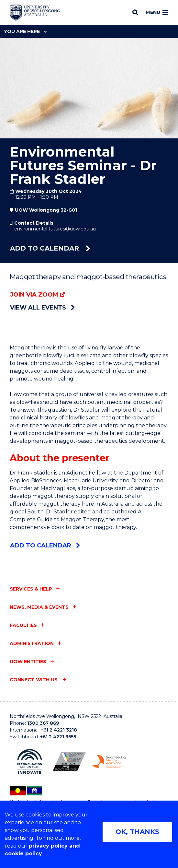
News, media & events (39, 607)
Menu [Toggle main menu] (157, 12)
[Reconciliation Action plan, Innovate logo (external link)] (30, 762)
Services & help (31, 589)
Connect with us (34, 680)
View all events (42, 308)
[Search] (135, 12)
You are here (25, 31)
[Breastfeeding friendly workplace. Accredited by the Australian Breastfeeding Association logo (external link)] (109, 762)
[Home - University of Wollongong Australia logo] (35, 13)
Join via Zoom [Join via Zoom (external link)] (34, 295)
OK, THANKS (137, 832)
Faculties (23, 625)
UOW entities (28, 662)
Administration (32, 643)
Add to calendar (50, 248)
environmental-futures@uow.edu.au (55, 229)
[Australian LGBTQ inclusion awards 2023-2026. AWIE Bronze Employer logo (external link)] (69, 762)
